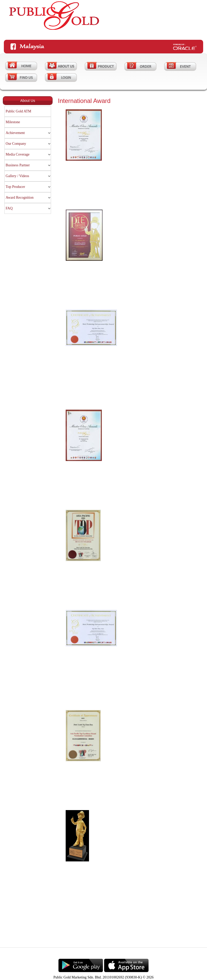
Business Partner (18, 165)
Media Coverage (18, 154)
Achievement (15, 133)
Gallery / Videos (17, 176)
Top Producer (15, 187)
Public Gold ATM (18, 111)
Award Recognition (20, 198)
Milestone (13, 122)
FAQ (9, 208)
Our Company (16, 144)
